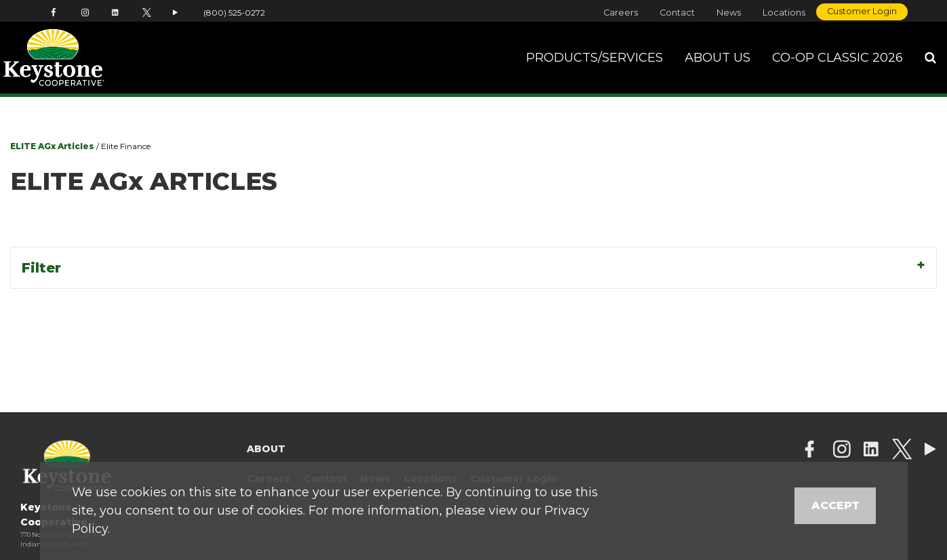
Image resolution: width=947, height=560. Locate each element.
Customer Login (862, 11)
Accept (835, 505)
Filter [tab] (41, 268)
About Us (718, 60)
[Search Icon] (930, 61)
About (266, 449)
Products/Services (595, 60)
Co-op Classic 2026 (838, 60)
